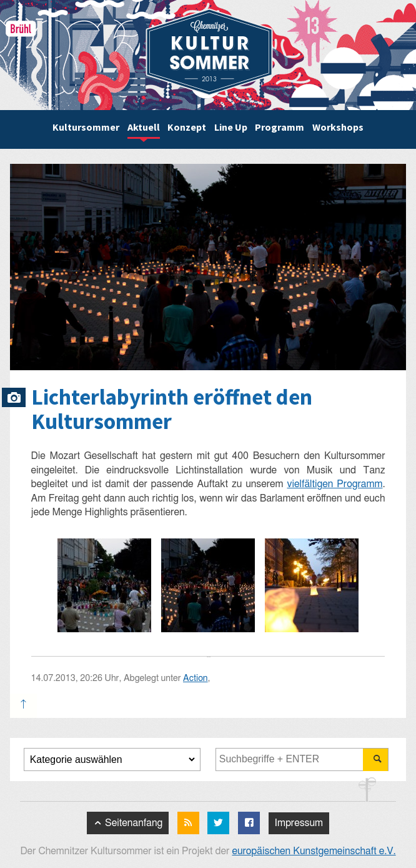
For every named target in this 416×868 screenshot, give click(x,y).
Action (196, 678)
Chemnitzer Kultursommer (209, 52)
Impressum (299, 823)
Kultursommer (86, 127)
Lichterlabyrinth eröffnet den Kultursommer (172, 409)
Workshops (338, 127)
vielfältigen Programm (334, 484)
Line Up (231, 127)
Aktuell (144, 127)
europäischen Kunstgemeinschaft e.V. (314, 851)
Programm (280, 127)
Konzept (187, 127)
